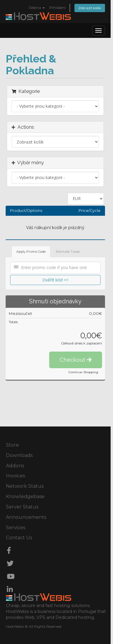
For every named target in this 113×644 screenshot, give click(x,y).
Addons (15, 466)
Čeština (37, 8)
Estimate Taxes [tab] (68, 252)
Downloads (19, 455)
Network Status (25, 486)
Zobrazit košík (90, 8)
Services (16, 528)
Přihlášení (57, 8)
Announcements (26, 517)
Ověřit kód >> (55, 280)
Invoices (15, 476)
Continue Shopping (83, 372)
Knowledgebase (25, 496)
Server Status (22, 507)
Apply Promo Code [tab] (31, 252)
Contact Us (19, 538)
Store (12, 445)
